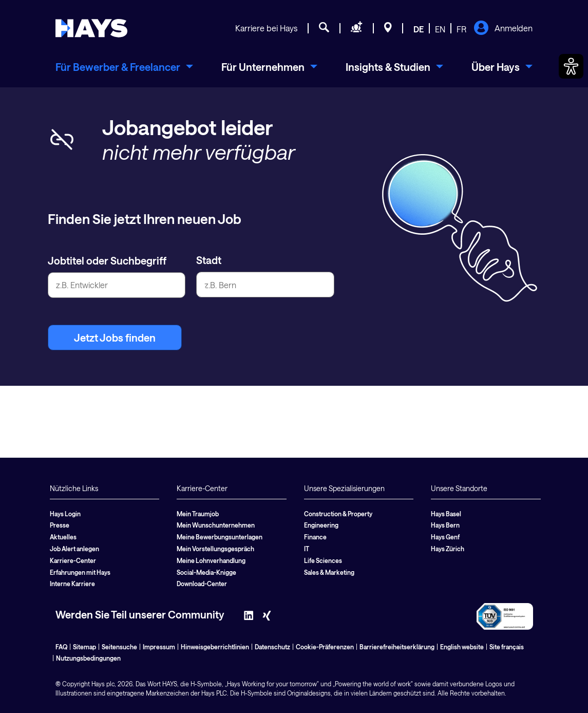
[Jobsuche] (324, 29)
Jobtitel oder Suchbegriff (107, 260)
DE (419, 29)
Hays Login (65, 514)
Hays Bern (445, 525)
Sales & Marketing (329, 572)
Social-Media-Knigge (206, 572)
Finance (315, 537)
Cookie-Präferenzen (325, 647)
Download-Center (202, 584)
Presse (60, 525)
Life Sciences (323, 560)
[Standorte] (388, 29)
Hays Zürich (448, 549)
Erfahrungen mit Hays (80, 572)
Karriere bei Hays (266, 28)
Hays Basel (446, 514)
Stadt (209, 260)
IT (307, 549)
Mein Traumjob (198, 514)
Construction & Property (338, 514)
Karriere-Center (73, 560)
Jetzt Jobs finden (115, 337)
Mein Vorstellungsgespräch (215, 549)
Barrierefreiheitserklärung (397, 647)
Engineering (321, 525)
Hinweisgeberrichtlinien (215, 647)
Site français (507, 647)
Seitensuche (119, 647)
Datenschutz (272, 647)
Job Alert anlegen (74, 549)
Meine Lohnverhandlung (211, 560)
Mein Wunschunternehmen (216, 525)
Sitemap (84, 647)
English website (462, 647)
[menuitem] (124, 67)
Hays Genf (445, 537)
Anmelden (503, 29)
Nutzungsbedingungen (88, 658)
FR (461, 29)
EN (440, 29)
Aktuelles (63, 537)
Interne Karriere (72, 584)
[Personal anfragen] (357, 29)
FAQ (61, 647)
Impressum (159, 647)
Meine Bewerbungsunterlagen (220, 537)
